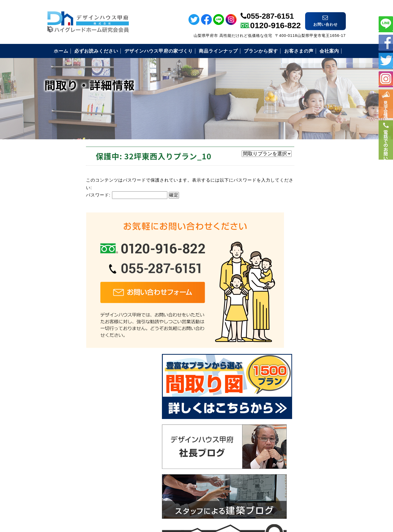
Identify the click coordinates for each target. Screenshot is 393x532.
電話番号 (386, 159)
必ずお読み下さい (287, 342)
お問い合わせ (283, 435)
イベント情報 (386, 109)
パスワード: (88, 194)
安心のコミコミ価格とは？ (297, 369)
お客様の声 (281, 395)
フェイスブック (386, 42)
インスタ (386, 79)
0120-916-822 (275, 18)
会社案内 (278, 422)
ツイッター (386, 60)
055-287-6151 (270, 9)
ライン (386, 23)
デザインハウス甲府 (196, 492)
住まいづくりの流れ (290, 382)
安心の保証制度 (285, 355)
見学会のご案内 (285, 409)
